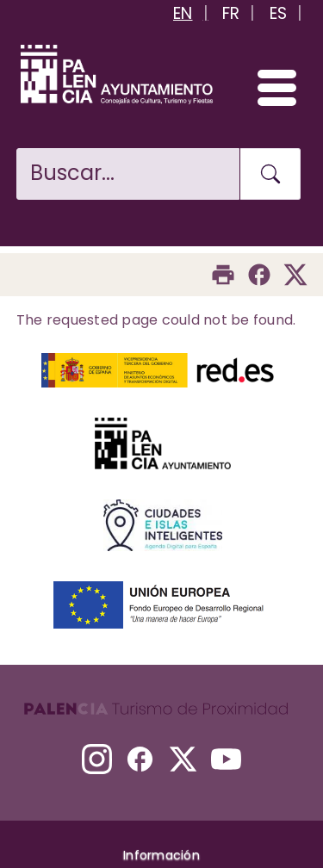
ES (279, 13)
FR (231, 13)
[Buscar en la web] (128, 174)
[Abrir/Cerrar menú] (269, 87)
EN (183, 13)
